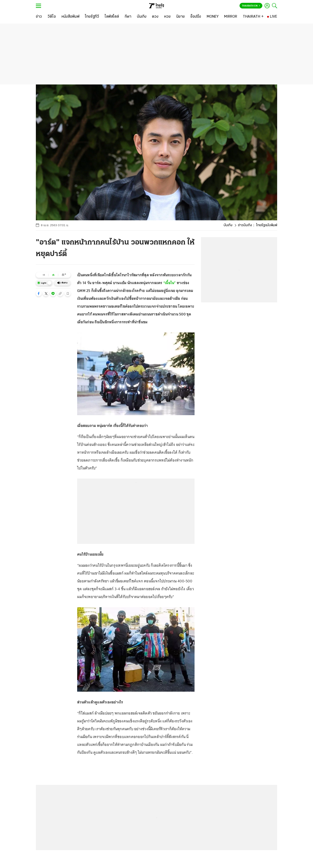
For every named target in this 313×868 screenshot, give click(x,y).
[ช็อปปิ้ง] (196, 17)
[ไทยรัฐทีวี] (92, 17)
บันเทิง (228, 225)
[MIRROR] (231, 17)
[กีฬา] (128, 17)
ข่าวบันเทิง (245, 225)
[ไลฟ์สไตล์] (112, 17)
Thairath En (251, 6)
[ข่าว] (39, 17)
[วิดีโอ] (52, 17)
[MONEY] (213, 17)
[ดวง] (155, 17)
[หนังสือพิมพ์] (71, 17)
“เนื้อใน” (170, 283)
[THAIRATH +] (253, 17)
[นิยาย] (181, 17)
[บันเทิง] (142, 17)
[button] (39, 293)
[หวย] (167, 17)
